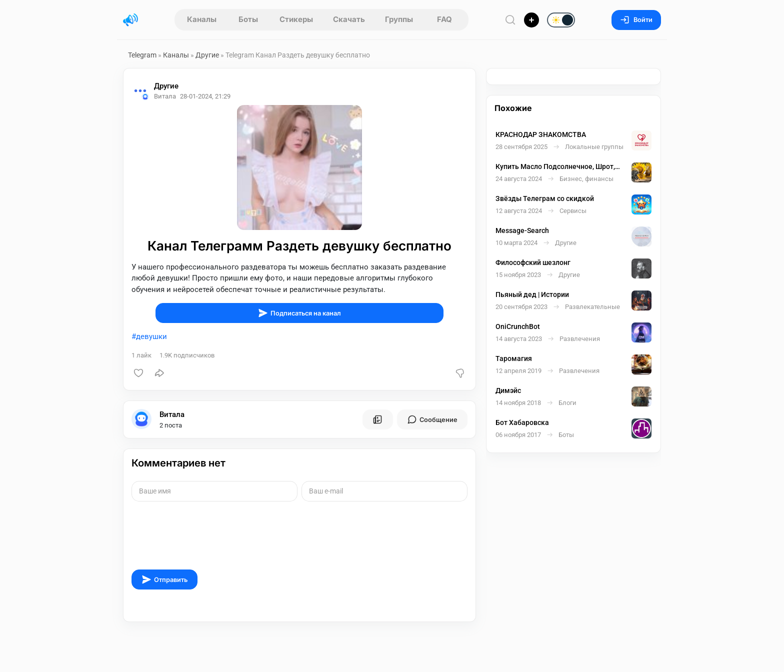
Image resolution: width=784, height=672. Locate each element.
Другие (207, 55)
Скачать (349, 19)
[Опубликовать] (531, 20)
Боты (248, 19)
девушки (151, 336)
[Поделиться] (159, 373)
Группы (399, 19)
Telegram (142, 55)
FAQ (444, 19)
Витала (172, 414)
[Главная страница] (130, 20)
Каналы (202, 19)
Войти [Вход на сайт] (636, 20)
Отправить (164, 579)
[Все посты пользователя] (377, 419)
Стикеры (296, 19)
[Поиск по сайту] (510, 20)
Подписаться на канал (299, 313)
